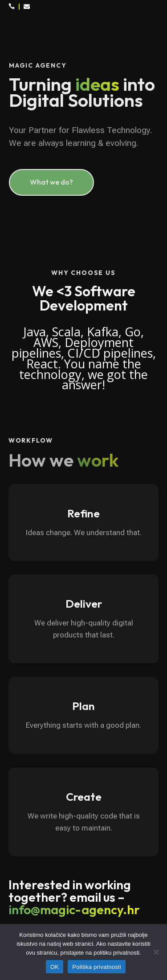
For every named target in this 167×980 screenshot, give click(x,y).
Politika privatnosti (97, 967)
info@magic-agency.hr (74, 909)
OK (55, 967)
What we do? (51, 182)
